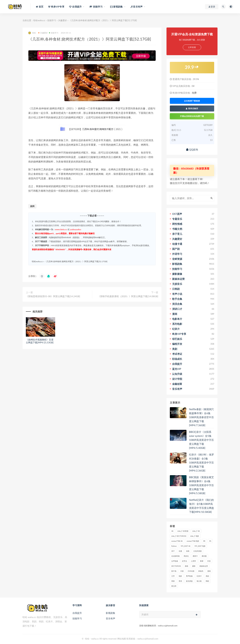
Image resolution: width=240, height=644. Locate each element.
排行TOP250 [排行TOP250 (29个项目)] (176, 566)
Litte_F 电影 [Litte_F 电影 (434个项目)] (194, 536)
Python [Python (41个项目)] (174, 546)
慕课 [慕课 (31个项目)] (202, 561)
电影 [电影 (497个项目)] (180, 576)
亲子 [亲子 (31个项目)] (173, 551)
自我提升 (77, 613)
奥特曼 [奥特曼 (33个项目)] (204, 556)
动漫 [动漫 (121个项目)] (180, 551)
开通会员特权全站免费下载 (192, 116)
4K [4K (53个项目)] (172, 531)
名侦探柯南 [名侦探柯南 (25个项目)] (175, 556)
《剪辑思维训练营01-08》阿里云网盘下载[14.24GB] (53, 296)
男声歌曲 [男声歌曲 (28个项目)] (189, 576)
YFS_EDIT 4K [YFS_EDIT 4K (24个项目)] (186, 546)
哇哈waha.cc (39, 20)
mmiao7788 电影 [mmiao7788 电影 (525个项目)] (193, 541)
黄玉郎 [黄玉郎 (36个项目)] (174, 586)
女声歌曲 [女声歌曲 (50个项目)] (175, 561)
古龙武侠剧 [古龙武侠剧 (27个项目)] (197, 551)
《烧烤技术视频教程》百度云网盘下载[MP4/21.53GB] (40, 341)
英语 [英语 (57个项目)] (180, 581)
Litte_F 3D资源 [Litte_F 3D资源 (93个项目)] (183, 531)
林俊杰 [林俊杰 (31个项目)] (201, 571)
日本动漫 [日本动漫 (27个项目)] (191, 571)
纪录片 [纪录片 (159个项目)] (199, 576)
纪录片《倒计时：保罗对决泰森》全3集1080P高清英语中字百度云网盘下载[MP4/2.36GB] (201, 462)
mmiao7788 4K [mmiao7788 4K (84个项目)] (177, 541)
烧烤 (32, 206)
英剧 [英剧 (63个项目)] (173, 581)
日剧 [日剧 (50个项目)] (182, 571)
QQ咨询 (192, 149)
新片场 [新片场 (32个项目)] (174, 571)
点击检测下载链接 (192, 101)
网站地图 (122, 639)
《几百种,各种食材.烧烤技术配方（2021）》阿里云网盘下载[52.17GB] (76, 261)
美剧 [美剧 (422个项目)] (207, 576)
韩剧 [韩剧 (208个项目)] (207, 581)
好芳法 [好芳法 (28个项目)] (184, 561)
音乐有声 (110, 618)
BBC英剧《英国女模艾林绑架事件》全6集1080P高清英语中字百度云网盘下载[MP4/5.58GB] (201, 485)
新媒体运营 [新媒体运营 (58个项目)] (204, 566)
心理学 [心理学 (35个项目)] (193, 561)
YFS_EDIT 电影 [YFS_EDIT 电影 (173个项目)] (200, 546)
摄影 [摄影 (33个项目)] (194, 566)
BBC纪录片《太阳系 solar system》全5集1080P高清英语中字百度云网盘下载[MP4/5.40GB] (201, 440)
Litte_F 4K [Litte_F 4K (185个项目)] (196, 531)
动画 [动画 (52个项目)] (188, 551)
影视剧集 (110, 613)
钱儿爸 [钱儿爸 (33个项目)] (199, 581)
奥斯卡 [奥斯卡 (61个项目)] (195, 556)
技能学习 (52, 20)
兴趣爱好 (62, 20)
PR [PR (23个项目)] (204, 541)
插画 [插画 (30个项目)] (186, 566)
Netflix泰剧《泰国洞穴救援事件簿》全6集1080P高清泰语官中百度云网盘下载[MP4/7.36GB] (201, 417)
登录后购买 (192, 108)
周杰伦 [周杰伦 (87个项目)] (186, 556)
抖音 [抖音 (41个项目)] (209, 561)
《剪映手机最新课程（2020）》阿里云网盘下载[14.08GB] (128, 296)
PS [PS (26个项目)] (210, 541)
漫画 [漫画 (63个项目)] (209, 571)
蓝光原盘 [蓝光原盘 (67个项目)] (189, 581)
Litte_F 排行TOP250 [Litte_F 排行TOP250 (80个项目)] (179, 536)
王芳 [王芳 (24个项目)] (173, 576)
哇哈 (32, 33)
